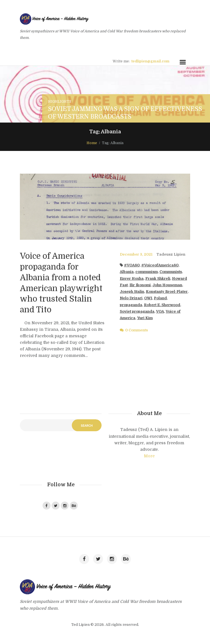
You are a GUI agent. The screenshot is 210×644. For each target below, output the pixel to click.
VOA (160, 312)
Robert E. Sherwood (162, 305)
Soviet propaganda (137, 312)
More (149, 456)
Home (92, 143)
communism (147, 272)
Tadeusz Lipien (171, 254)
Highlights (60, 102)
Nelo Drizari (131, 298)
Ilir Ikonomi (140, 285)
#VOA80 (132, 265)
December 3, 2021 (136, 254)
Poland (160, 298)
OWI (148, 298)
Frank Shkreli (158, 279)
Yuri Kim (145, 318)
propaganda (131, 305)
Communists (171, 272)
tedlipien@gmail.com (150, 61)
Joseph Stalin (132, 292)
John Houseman (167, 285)
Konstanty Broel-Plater (167, 292)
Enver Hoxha (132, 279)
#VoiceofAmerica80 (160, 265)
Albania (127, 272)
